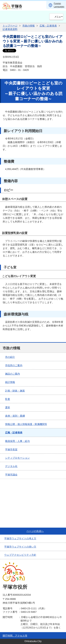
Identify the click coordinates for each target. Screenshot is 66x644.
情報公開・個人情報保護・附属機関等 (26, 424)
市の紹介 (10, 357)
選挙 (8, 407)
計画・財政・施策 (15, 391)
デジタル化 (11, 466)
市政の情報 (29, 26)
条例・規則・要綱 (15, 416)
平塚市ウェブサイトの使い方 (20, 547)
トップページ (10, 26)
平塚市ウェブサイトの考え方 (20, 538)
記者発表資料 (10, 29)
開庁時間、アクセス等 (15, 636)
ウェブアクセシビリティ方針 (20, 555)
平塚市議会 (11, 475)
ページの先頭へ (35, 531)
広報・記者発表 (48, 26)
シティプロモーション (17, 458)
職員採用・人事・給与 (17, 441)
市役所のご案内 (14, 365)
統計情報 (10, 382)
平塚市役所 (15, 587)
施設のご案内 (12, 374)
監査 (8, 399)
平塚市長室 (11, 449)
